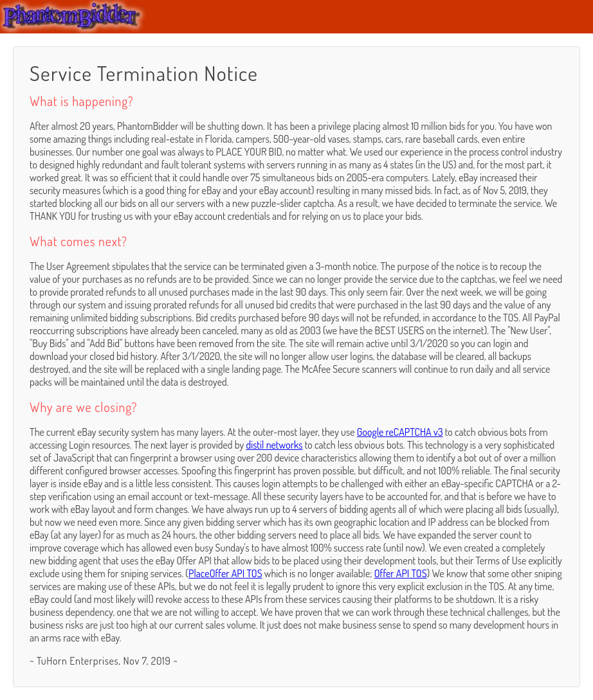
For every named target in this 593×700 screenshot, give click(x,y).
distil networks (274, 445)
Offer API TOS (401, 573)
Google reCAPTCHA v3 (400, 432)
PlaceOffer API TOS (225, 573)
